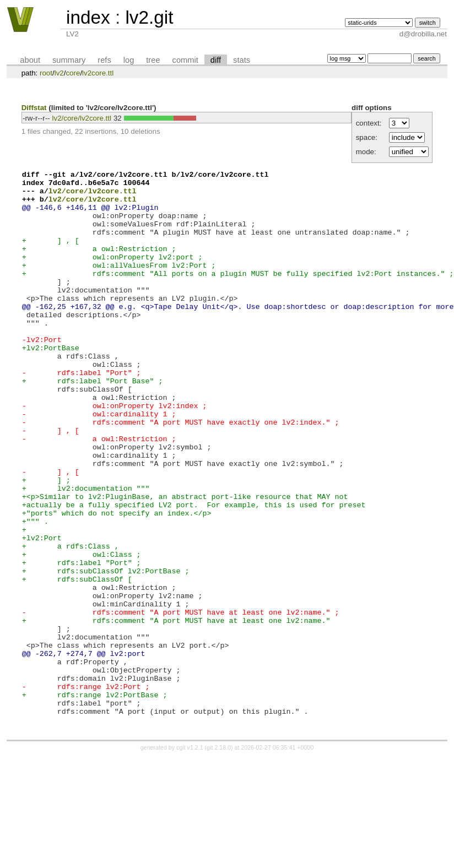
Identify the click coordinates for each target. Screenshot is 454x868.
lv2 (59, 73)
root (46, 73)
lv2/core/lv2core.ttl (82, 118)
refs (104, 60)
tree (153, 60)
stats (242, 60)
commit (185, 60)
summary (69, 60)
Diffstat (34, 108)
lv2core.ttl (98, 73)
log (129, 60)
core (73, 73)
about (30, 60)
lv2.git (149, 17)
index (88, 17)
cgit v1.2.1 (190, 858)
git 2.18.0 (219, 858)
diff (216, 60)
